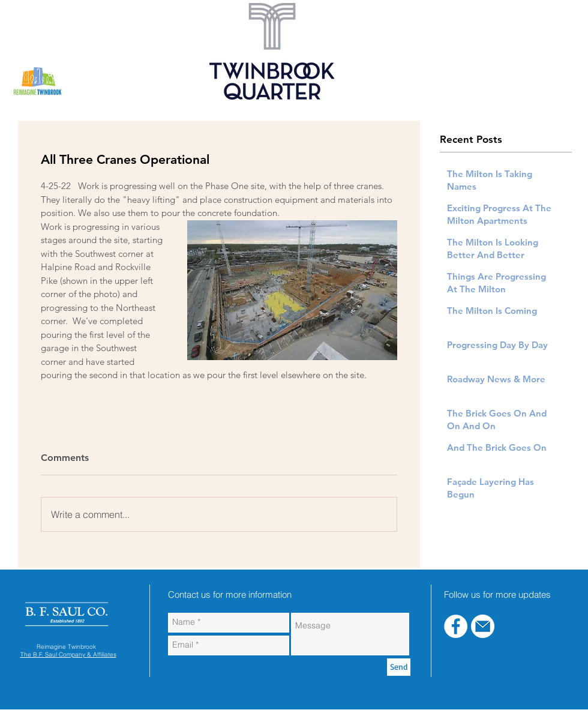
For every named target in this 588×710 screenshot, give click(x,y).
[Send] (399, 667)
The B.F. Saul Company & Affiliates (68, 654)
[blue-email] (483, 626)
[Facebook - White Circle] (456, 626)
